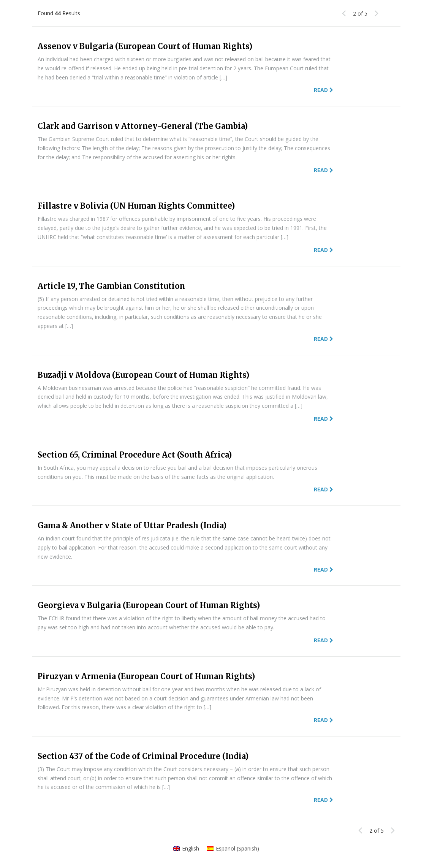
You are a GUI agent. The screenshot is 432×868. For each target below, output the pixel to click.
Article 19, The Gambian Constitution (111, 286)
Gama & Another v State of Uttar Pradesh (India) (132, 525)
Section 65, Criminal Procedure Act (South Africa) (135, 455)
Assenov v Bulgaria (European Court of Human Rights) (145, 46)
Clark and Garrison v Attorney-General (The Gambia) (143, 126)
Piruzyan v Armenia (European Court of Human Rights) (146, 676)
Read (324, 90)
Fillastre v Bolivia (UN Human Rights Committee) (136, 206)
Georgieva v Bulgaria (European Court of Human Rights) (149, 605)
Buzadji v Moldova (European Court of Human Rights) (143, 375)
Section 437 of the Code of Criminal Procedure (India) (143, 756)
